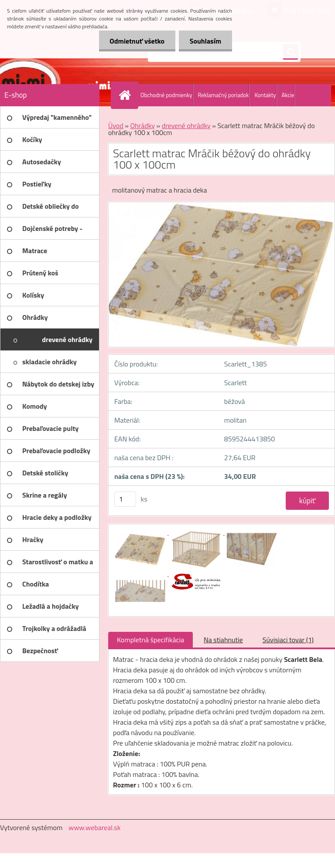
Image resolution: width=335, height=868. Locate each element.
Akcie (288, 95)
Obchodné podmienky (166, 95)
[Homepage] (126, 95)
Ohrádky (142, 125)
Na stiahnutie (223, 640)
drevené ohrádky (186, 125)
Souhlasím (205, 41)
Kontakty (265, 95)
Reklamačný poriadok (224, 95)
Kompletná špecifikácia (150, 640)
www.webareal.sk (95, 827)
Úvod (116, 125)
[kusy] (125, 499)
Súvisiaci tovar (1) (288, 640)
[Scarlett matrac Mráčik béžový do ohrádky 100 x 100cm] (141, 532)
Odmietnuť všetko (137, 41)
